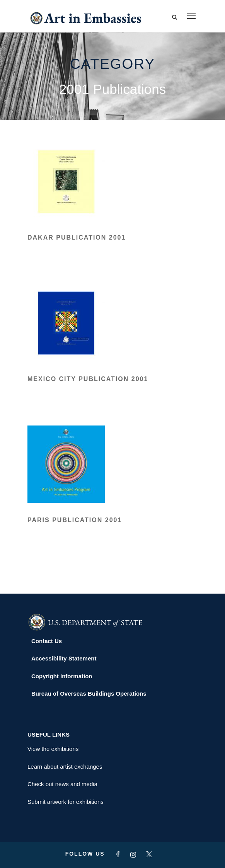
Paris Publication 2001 (75, 520)
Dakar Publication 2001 (77, 237)
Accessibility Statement (64, 658)
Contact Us (47, 641)
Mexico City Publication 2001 (88, 379)
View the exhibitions (53, 749)
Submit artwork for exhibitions (66, 802)
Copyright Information (62, 676)
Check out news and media (62, 784)
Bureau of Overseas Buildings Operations (89, 694)
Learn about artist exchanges (65, 767)
